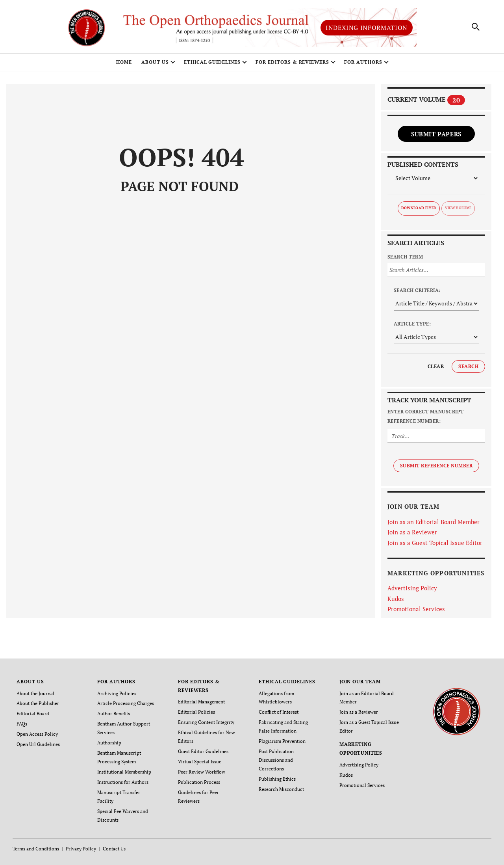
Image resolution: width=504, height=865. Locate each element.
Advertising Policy (412, 588)
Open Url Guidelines (38, 744)
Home (124, 62)
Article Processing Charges (126, 704)
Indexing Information (367, 28)
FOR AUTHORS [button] (363, 62)
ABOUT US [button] (155, 62)
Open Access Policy (37, 734)
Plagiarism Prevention (282, 741)
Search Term (405, 257)
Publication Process (199, 782)
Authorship (109, 743)
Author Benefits (114, 713)
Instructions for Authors (123, 782)
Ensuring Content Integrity (206, 722)
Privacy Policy (81, 849)
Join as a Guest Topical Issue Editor (435, 543)
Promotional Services (416, 609)
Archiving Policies (117, 693)
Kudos (396, 599)
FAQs (22, 724)
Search (468, 366)
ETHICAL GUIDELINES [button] (212, 62)
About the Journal (35, 693)
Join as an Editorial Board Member (434, 522)
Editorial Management (201, 702)
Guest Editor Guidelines (203, 751)
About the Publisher (38, 704)
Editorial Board (33, 713)
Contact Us (114, 849)
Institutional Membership (124, 772)
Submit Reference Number (436, 466)
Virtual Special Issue (200, 762)
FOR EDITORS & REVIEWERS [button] (292, 62)
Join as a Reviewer (412, 532)
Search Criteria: (417, 290)
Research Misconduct (281, 789)
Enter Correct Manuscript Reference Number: (426, 416)
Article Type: (412, 324)
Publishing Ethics (277, 779)
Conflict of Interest (279, 712)
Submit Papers (436, 134)
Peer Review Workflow (202, 772)
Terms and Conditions (36, 849)
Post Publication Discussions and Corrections (276, 760)
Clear (436, 366)
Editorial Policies (196, 712)
